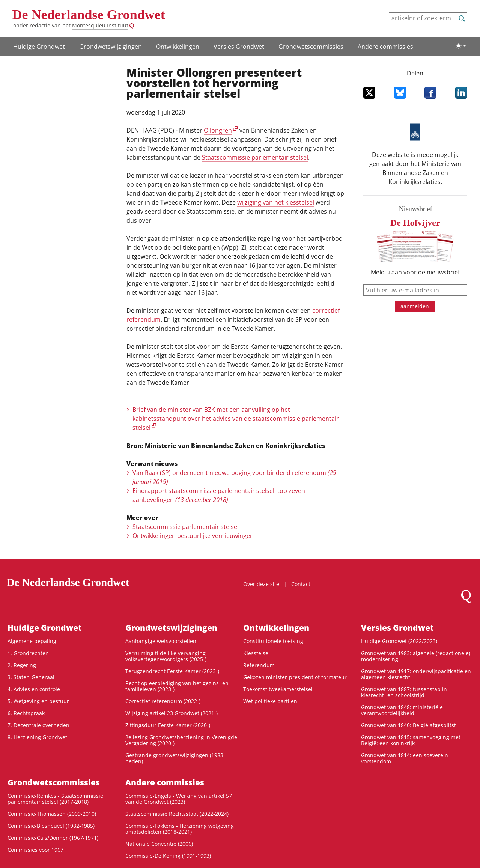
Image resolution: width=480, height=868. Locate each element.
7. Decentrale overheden (38, 725)
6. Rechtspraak (26, 713)
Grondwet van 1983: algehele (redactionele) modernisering (416, 656)
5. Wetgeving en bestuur (38, 701)
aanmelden (415, 306)
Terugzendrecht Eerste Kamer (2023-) (172, 671)
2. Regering (22, 665)
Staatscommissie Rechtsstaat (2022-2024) (177, 814)
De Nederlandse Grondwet (89, 15)
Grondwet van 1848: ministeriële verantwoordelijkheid (402, 710)
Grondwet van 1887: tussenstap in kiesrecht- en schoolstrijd (404, 692)
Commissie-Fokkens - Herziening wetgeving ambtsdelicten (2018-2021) (180, 829)
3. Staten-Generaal (31, 677)
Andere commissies (385, 47)
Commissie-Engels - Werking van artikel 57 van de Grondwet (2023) (179, 799)
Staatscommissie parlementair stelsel (255, 157)
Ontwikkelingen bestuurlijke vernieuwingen (193, 536)
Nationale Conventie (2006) (159, 844)
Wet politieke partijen (270, 701)
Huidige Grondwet (39, 47)
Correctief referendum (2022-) (163, 701)
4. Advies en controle (34, 689)
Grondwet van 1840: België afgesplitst (409, 725)
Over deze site (261, 584)
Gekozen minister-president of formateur (295, 677)
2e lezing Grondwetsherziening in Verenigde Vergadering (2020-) (181, 740)
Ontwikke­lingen (178, 47)
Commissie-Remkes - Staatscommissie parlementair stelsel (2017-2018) (55, 799)
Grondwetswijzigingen (111, 47)
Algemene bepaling (32, 641)
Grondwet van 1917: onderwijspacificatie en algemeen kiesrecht (416, 674)
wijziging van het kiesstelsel (276, 202)
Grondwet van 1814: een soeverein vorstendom (405, 758)
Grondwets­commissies (311, 47)
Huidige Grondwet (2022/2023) (399, 641)
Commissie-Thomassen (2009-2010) (52, 814)
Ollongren (218, 130)
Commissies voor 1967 (35, 850)
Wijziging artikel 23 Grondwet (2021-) (172, 713)
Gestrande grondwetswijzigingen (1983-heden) (175, 758)
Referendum (259, 665)
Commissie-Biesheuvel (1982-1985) (51, 826)
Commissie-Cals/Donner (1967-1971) (53, 838)
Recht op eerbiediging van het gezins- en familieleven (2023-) (177, 686)
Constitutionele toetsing (273, 641)
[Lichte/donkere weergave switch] (461, 46)
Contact (301, 584)
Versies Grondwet (239, 47)
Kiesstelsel (257, 653)
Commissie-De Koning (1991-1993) (168, 856)
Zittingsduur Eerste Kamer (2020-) (168, 725)
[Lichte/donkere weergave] (461, 46)
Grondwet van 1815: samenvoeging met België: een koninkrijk (411, 740)
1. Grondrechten (28, 653)
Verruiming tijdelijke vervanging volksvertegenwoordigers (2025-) (166, 656)
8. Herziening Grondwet (37, 737)
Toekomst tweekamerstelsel (278, 689)
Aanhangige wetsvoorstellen (161, 641)
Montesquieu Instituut (100, 25)
